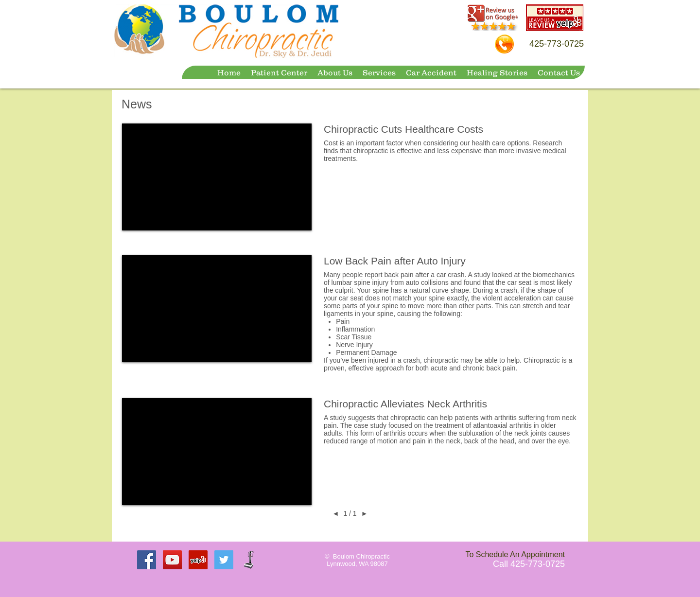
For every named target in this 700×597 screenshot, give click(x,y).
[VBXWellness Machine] (250, 560)
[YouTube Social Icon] (172, 560)
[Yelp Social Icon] (198, 560)
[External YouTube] (217, 177)
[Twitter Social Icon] (224, 560)
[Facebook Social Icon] (147, 560)
